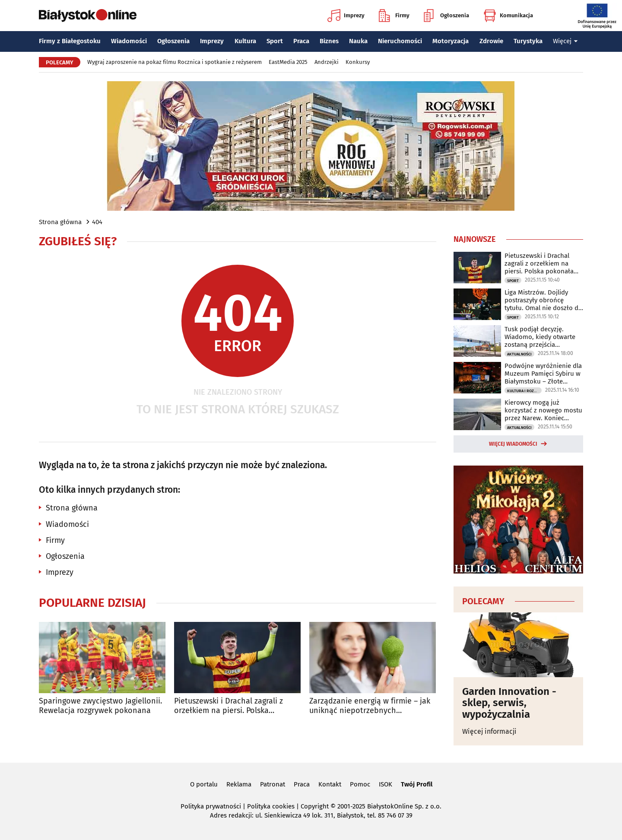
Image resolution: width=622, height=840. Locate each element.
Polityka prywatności (211, 806)
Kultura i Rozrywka (524, 391)
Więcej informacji (489, 731)
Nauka (358, 41)
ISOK (386, 784)
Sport (275, 41)
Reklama (239, 784)
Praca (301, 41)
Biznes (329, 41)
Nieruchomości (400, 41)
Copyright (315, 806)
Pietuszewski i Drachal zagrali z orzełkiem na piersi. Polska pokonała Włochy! (228, 706)
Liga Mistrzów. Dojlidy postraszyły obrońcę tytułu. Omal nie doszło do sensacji (543, 300)
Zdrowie (491, 41)
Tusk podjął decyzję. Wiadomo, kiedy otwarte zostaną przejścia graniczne (540, 337)
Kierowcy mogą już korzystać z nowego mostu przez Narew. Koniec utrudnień (543, 410)
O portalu (204, 784)
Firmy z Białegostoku (70, 41)
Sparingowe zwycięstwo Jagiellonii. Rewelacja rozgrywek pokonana (100, 706)
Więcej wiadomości (513, 444)
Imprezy (346, 16)
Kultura (245, 41)
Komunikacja (508, 16)
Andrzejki (327, 62)
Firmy (394, 16)
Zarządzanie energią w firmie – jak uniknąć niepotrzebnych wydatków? (370, 706)
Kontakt (330, 784)
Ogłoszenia (446, 16)
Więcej (565, 41)
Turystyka (528, 41)
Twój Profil (417, 784)
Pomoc (360, 784)
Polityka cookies (271, 806)
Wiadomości (129, 41)
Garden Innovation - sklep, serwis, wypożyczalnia (509, 703)
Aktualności (519, 354)
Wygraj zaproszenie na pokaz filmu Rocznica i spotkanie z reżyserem (175, 62)
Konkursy (358, 62)
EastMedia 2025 (288, 62)
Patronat (273, 784)
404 (97, 222)
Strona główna (60, 222)
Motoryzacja (451, 41)
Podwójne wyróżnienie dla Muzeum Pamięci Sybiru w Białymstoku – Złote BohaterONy (543, 374)
